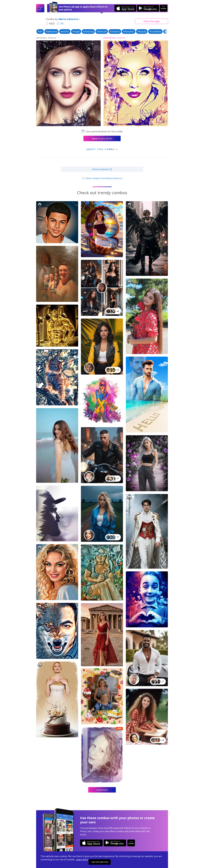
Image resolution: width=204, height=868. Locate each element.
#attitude (102, 31)
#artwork (115, 31)
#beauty (142, 31)
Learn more (82, 860)
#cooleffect (155, 31)
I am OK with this (100, 862)
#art (40, 31)
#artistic (65, 31)
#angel (76, 31)
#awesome (51, 31)
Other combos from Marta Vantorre (102, 178)
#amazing (88, 31)
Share (152, 21)
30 (60, 23)
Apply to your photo (102, 138)
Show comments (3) (102, 169)
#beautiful (129, 31)
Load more (102, 790)
